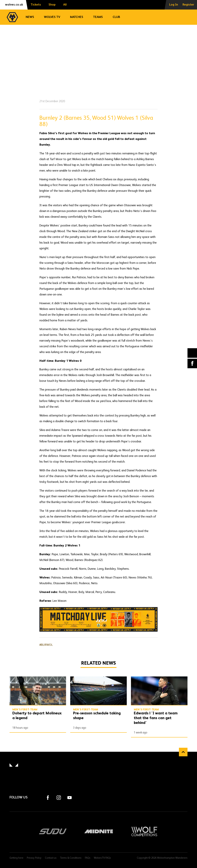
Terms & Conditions (71, 858)
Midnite (99, 831)
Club (116, 17)
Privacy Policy (34, 858)
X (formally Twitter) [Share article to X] (192, 353)
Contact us (51, 858)
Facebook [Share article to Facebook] (192, 363)
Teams (98, 17)
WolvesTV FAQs (102, 858)
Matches (77, 17)
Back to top (183, 752)
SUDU (53, 831)
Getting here (16, 858)
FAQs (88, 858)
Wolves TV (52, 17)
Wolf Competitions (144, 831)
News (30, 17)
